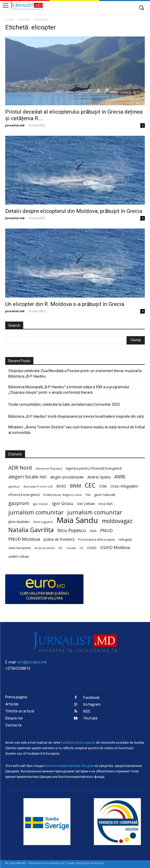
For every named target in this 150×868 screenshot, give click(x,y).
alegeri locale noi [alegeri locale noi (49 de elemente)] (27, 477)
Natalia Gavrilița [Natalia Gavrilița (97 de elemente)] (31, 530)
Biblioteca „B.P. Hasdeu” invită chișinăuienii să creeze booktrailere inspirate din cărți (76, 416)
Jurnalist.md (15, 125)
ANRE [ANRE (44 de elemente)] (120, 477)
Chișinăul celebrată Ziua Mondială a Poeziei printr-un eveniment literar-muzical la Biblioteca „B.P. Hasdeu (75, 374)
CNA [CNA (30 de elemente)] (103, 486)
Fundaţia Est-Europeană (78, 743)
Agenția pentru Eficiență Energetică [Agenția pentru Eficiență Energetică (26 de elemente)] (94, 468)
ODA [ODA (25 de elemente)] (93, 531)
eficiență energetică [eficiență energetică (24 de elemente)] (24, 495)
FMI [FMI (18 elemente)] (88, 495)
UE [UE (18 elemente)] (81, 548)
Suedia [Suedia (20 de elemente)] (71, 548)
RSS (87, 712)
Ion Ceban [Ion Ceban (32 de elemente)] (86, 503)
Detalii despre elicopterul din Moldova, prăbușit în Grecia (74, 211)
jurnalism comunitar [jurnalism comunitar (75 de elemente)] (95, 512)
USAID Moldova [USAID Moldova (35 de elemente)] (115, 548)
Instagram (92, 704)
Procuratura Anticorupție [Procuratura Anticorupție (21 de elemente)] (97, 539)
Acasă (10, 19)
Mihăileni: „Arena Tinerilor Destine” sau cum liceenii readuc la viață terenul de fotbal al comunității (77, 430)
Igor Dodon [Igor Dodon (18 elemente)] (41, 504)
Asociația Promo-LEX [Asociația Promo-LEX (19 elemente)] (38, 486)
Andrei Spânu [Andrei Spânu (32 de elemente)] (99, 477)
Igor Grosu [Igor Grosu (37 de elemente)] (63, 504)
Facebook (91, 698)
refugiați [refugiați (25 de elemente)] (125, 539)
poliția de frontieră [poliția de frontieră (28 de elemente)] (59, 539)
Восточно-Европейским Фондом (69, 766)
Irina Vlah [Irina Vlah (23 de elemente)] (106, 504)
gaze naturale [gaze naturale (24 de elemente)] (105, 495)
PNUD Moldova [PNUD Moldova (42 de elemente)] (24, 539)
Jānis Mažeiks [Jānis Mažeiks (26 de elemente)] (19, 522)
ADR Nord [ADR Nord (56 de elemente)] (20, 468)
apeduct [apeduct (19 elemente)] (14, 486)
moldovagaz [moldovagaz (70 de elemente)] (117, 521)
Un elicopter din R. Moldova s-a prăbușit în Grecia (65, 304)
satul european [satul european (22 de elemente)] (20, 548)
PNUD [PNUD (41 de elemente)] (106, 530)
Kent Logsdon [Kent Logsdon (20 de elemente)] (43, 522)
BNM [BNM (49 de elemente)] (76, 486)
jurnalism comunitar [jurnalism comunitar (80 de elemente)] (36, 512)
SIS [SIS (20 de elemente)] (60, 548)
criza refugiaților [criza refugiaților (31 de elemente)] (124, 486)
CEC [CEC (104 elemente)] (90, 485)
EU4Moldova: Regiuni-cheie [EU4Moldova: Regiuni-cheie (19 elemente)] (63, 495)
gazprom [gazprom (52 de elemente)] (19, 503)
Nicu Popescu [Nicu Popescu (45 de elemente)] (72, 530)
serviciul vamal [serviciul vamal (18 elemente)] (44, 548)
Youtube (90, 718)
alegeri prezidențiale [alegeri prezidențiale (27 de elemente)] (67, 477)
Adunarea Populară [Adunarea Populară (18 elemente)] (49, 469)
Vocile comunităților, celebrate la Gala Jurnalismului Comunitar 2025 (64, 404)
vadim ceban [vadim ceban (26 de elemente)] (19, 556)
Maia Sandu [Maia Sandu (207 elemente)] (77, 520)
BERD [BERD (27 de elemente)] (61, 486)
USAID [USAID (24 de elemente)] (92, 548)
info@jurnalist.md (32, 662)
